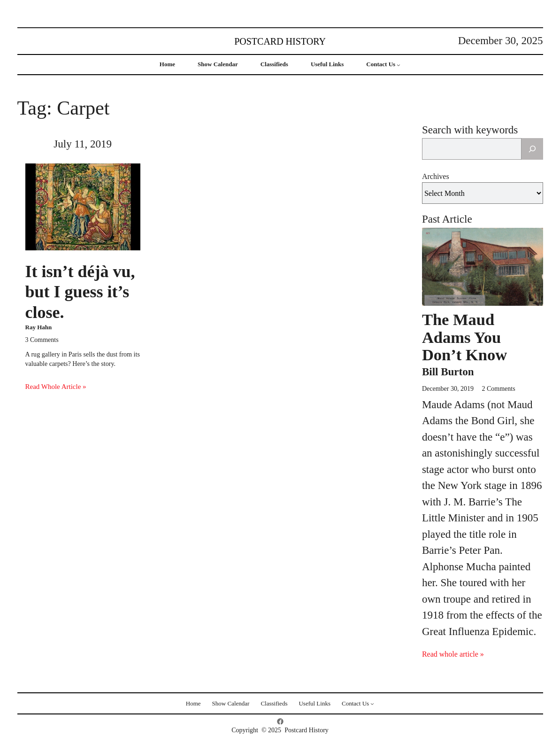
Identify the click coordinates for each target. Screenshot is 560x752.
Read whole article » (453, 654)
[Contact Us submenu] (399, 65)
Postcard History (280, 41)
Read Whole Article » (56, 387)
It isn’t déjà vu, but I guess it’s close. (80, 292)
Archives (436, 176)
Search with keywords (470, 130)
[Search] (532, 149)
